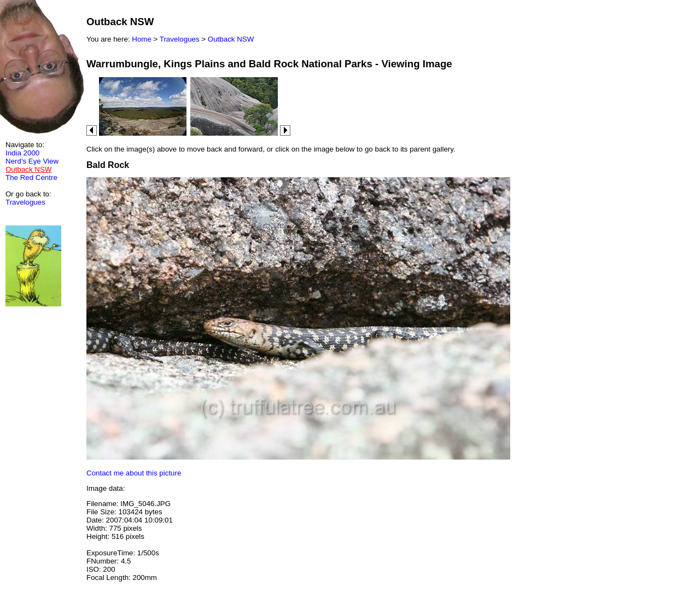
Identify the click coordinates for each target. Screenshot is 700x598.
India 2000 (22, 153)
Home (142, 39)
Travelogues (25, 202)
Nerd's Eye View (32, 161)
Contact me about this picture (134, 473)
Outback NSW (231, 39)
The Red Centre (31, 178)
